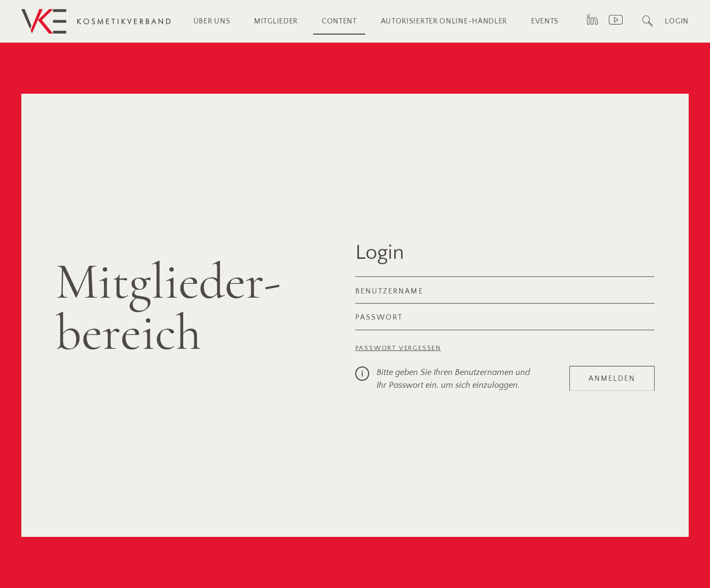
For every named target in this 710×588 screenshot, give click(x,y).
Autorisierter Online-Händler (444, 21)
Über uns (212, 21)
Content (339, 21)
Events (545, 21)
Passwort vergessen (398, 348)
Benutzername (389, 291)
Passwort (379, 317)
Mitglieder (276, 21)
